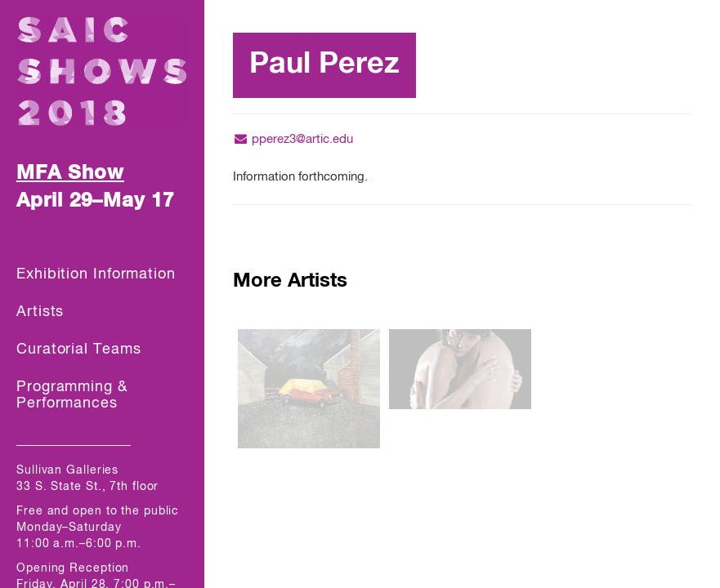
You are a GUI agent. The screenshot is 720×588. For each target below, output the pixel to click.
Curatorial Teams (78, 350)
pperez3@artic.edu (293, 139)
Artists (40, 312)
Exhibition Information (96, 274)
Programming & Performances (72, 395)
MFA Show (70, 173)
